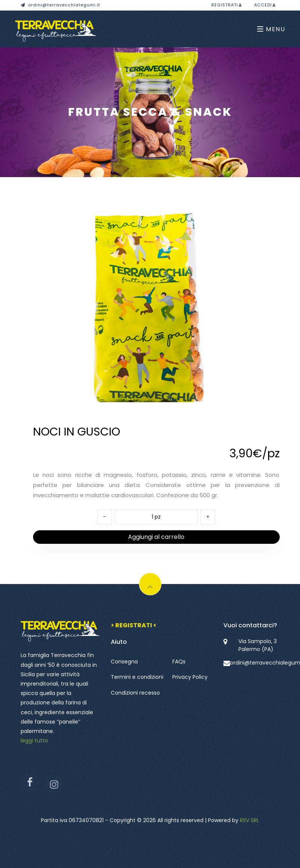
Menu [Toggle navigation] (271, 29)
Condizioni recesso (135, 693)
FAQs (179, 662)
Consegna (124, 662)
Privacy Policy (190, 677)
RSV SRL (249, 820)
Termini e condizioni (137, 677)
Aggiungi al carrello (156, 537)
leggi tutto (34, 741)
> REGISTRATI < (134, 625)
